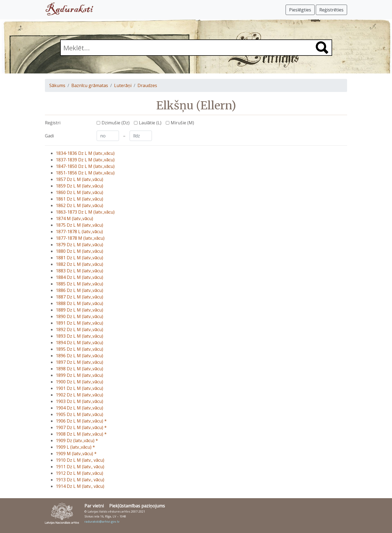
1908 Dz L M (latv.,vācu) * (81, 434)
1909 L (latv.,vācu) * (75, 447)
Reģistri (53, 123)
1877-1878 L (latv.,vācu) (79, 232)
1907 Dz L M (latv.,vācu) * (81, 427)
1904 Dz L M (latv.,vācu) (79, 408)
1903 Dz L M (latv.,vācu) (79, 401)
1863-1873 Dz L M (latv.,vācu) (85, 212)
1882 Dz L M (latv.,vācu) (79, 264)
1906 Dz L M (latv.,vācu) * (81, 421)
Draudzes (147, 85)
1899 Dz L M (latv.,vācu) (79, 375)
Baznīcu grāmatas (90, 85)
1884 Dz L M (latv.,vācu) (79, 277)
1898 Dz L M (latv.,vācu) (79, 369)
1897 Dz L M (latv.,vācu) (79, 362)
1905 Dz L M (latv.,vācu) (79, 414)
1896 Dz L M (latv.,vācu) (79, 356)
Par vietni (94, 506)
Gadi (49, 136)
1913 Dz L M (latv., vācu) (80, 480)
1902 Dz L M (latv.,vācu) (79, 395)
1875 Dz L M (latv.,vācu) (79, 225)
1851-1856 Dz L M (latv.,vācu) (85, 173)
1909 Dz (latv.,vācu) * (77, 440)
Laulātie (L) (150, 123)
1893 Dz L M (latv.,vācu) (79, 336)
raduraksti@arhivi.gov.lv (102, 521)
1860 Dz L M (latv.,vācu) (79, 192)
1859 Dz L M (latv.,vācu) (79, 186)
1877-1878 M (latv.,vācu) (80, 238)
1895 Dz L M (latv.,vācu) (79, 349)
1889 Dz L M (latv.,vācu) (79, 310)
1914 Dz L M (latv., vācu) (80, 486)
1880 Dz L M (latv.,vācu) (79, 251)
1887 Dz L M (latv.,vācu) (79, 297)
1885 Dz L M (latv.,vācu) (79, 284)
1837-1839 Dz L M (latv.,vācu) (85, 160)
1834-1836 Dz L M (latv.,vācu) (85, 153)
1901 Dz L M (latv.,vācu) (79, 388)
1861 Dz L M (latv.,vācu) (79, 199)
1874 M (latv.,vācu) (74, 218)
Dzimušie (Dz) (116, 123)
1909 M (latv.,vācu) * (76, 454)
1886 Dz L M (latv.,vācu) (79, 290)
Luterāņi (123, 85)
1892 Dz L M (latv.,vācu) (79, 329)
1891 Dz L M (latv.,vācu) (79, 323)
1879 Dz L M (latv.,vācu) (79, 245)
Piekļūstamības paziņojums (137, 506)
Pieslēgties (300, 10)
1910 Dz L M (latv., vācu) (80, 460)
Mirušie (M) (182, 123)
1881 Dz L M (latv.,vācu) (79, 258)
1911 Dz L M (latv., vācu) (80, 467)
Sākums (57, 85)
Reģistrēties (331, 10)
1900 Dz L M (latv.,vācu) (79, 382)
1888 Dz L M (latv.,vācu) (79, 303)
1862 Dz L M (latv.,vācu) (79, 205)
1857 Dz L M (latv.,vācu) (79, 179)
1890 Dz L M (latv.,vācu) (79, 316)
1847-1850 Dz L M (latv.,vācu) (85, 166)
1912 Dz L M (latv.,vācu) (79, 473)
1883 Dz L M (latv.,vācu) (79, 271)
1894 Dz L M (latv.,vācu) (79, 343)
